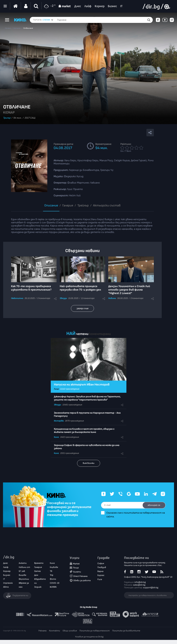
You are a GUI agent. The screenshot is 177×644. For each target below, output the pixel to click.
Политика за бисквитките (126, 631)
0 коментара (44, 298)
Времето (39, 563)
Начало (8, 28)
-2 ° (49, 6)
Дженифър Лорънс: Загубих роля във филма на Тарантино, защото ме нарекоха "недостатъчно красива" (87, 398)
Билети (77, 572)
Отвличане (28, 28)
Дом (36, 575)
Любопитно (17, 298)
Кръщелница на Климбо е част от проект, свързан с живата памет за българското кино (84, 431)
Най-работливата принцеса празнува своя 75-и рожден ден (80, 288)
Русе (100, 579)
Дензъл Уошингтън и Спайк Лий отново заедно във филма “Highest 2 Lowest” (129, 290)
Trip (52, 575)
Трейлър (83, 205)
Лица (56, 389)
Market (76, 564)
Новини (112, 298)
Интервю (59, 421)
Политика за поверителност (95, 631)
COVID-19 (55, 583)
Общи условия (70, 631)
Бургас (101, 576)
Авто (6, 587)
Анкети (23, 563)
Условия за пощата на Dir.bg (89, 637)
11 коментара (88, 298)
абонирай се (153, 505)
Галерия (68, 205)
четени (82, 334)
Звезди (63, 298)
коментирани (100, 334)
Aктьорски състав (107, 205)
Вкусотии (24, 579)
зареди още (83, 308)
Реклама (42, 631)
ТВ (51, 571)
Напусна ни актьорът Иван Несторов (82, 385)
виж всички (89, 463)
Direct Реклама (80, 576)
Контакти (55, 631)
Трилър (7, 118)
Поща (76, 568)
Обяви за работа (82, 581)
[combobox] (48, 20)
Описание (51, 205)
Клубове (54, 567)
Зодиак (38, 587)
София (101, 564)
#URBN (53, 587)
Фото (53, 579)
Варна (100, 572)
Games (38, 571)
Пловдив (102, 567)
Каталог (17, 28)
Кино (56, 437)
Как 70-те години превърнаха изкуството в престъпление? (31, 288)
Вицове (22, 575)
